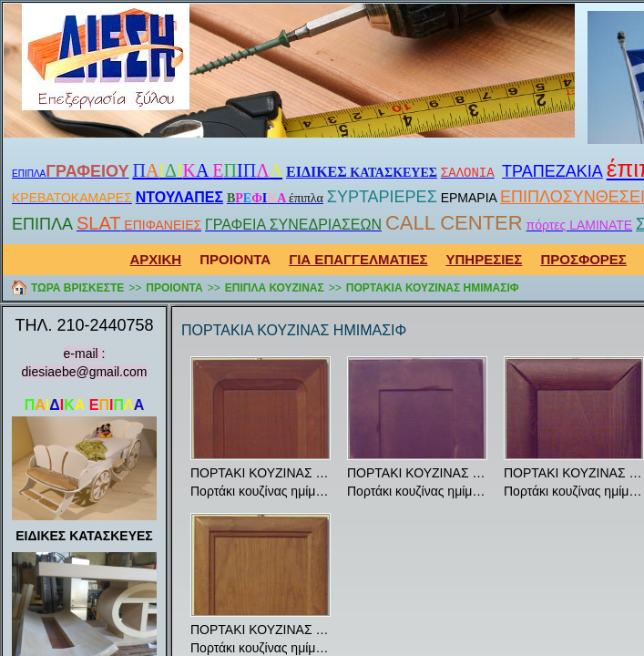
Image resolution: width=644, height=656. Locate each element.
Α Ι (207, 170)
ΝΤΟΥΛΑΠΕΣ (179, 197)
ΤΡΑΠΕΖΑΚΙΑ (552, 171)
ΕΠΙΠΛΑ (29, 174)
